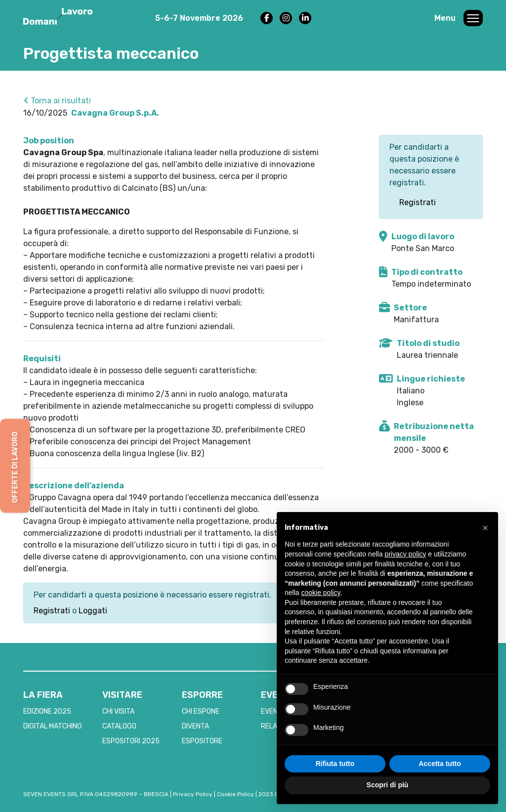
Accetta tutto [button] (440, 764)
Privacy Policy (193, 794)
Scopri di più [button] (388, 785)
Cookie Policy (235, 794)
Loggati (93, 611)
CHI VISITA (118, 711)
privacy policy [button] (405, 554)
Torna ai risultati (57, 101)
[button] (485, 528)
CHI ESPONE (201, 711)
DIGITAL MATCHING (53, 726)
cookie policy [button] (320, 593)
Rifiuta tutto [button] (335, 764)
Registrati (52, 611)
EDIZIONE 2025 (47, 711)
